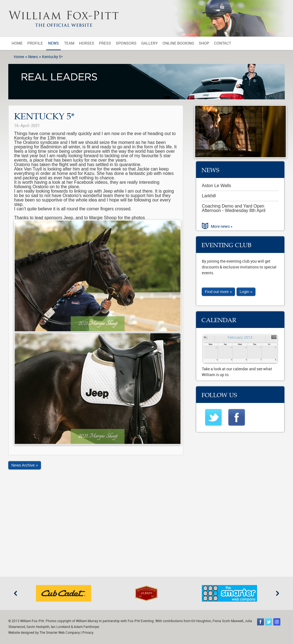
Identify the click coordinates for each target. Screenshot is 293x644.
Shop (204, 43)
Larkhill (209, 196)
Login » (246, 292)
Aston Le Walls (216, 186)
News (53, 43)
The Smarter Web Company (60, 633)
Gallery (150, 43)
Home (17, 43)
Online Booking (178, 43)
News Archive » (25, 465)
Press (105, 43)
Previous (15, 593)
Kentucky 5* (52, 57)
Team (69, 43)
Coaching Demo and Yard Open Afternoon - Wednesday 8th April (234, 208)
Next (278, 593)
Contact (223, 43)
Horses (87, 43)
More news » (222, 227)
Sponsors (126, 43)
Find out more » (218, 292)
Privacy (88, 633)
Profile (35, 43)
